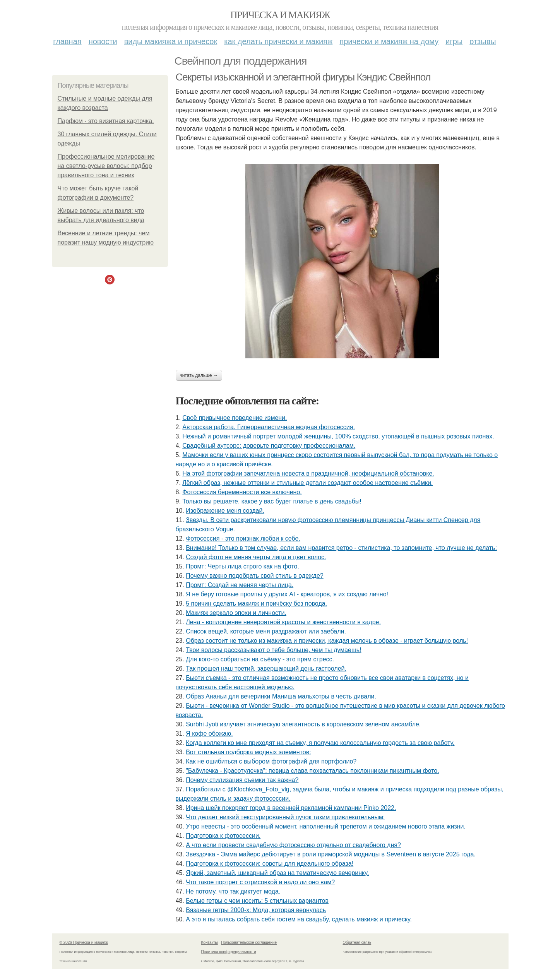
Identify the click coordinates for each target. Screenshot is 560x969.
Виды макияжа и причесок (171, 41)
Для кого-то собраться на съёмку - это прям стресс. (260, 659)
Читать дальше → (199, 375)
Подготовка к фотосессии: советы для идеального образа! (270, 864)
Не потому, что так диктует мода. (233, 891)
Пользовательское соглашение (249, 942)
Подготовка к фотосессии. (223, 836)
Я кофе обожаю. (209, 734)
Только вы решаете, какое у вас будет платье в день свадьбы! (272, 501)
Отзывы (483, 41)
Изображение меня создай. (225, 511)
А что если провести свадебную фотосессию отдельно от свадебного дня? (293, 845)
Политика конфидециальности (229, 952)
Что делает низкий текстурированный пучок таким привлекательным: (285, 817)
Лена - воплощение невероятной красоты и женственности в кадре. (283, 622)
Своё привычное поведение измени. (235, 418)
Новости (103, 41)
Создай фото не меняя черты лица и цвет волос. (256, 557)
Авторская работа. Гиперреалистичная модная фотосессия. (269, 427)
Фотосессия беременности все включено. (242, 492)
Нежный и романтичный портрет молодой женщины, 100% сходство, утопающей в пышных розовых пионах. (338, 436)
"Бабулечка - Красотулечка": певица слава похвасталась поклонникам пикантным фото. (312, 771)
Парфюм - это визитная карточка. (106, 121)
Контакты (210, 942)
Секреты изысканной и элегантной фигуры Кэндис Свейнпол (303, 77)
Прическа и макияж (280, 15)
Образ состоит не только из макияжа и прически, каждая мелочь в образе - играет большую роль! (327, 641)
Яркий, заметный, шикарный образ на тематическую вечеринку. (277, 873)
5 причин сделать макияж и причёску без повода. (256, 603)
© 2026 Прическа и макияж (84, 942)
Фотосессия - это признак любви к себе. (243, 538)
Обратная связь (357, 942)
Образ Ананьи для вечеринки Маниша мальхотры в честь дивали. (281, 696)
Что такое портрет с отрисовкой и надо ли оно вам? (260, 882)
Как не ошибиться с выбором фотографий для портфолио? (271, 761)
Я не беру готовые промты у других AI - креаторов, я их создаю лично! (287, 594)
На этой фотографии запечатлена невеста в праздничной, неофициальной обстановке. (308, 473)
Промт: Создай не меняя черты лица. (240, 585)
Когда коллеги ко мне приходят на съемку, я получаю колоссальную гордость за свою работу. (320, 743)
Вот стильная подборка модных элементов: (248, 752)
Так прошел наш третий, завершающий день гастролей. (266, 669)
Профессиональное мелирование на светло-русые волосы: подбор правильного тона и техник (106, 166)
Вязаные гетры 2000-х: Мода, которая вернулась (256, 910)
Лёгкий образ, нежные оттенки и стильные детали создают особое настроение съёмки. (307, 483)
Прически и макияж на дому (389, 41)
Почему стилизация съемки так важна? (242, 780)
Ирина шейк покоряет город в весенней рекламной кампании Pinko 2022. (291, 808)
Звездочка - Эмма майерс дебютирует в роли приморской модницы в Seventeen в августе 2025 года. (331, 854)
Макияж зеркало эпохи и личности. (236, 613)
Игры (454, 41)
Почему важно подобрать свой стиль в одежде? (255, 576)
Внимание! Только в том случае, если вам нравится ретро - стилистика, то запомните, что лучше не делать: (341, 548)
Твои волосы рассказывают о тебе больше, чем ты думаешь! (273, 650)
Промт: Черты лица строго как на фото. (242, 566)
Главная (67, 41)
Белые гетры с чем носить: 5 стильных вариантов (257, 901)
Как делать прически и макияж (278, 41)
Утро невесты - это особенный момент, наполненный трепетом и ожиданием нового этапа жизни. (326, 826)
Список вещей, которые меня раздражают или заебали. (266, 631)
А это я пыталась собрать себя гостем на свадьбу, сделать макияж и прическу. (299, 919)
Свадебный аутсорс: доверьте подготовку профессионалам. (269, 446)
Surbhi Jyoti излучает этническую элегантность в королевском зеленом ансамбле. (303, 724)
